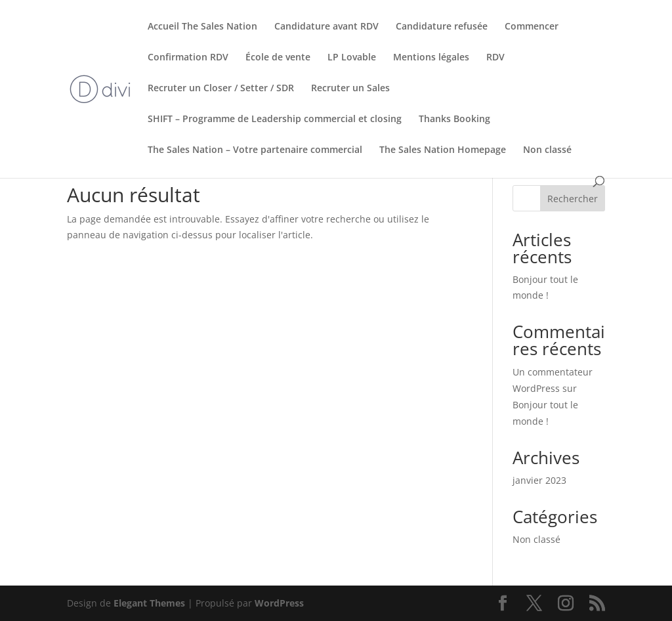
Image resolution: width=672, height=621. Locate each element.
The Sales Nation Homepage (443, 150)
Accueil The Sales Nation (202, 27)
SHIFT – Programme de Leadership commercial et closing (275, 119)
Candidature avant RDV (326, 27)
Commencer (532, 27)
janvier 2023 (539, 480)
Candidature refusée (442, 27)
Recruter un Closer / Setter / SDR (221, 89)
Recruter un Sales (350, 89)
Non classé (547, 150)
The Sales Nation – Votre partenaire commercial (255, 150)
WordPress (279, 603)
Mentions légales (431, 58)
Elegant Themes (149, 603)
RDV (495, 58)
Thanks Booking (454, 119)
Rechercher (573, 199)
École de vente (278, 58)
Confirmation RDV (188, 58)
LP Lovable (352, 58)
